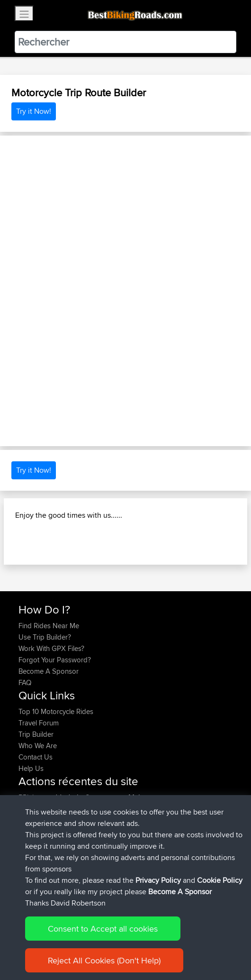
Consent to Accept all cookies (103, 929)
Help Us (31, 768)
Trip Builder (36, 734)
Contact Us (36, 757)
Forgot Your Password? (55, 660)
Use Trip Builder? (45, 637)
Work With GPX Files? (51, 648)
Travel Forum (39, 723)
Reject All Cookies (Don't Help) (104, 960)
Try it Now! (34, 111)
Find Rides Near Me (49, 626)
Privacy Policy (158, 880)
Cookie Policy (220, 880)
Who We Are (38, 746)
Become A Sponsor (49, 671)
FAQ (25, 682)
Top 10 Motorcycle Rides (56, 711)
